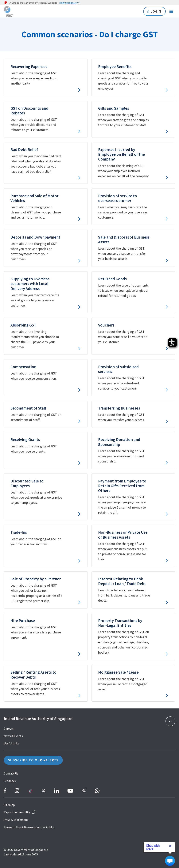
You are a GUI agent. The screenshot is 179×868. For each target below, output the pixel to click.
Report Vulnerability (19, 812)
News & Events (13, 736)
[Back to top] (170, 721)
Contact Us (11, 773)
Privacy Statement (16, 820)
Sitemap (9, 805)
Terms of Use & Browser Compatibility (29, 827)
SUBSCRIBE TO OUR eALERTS (33, 760)
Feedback (10, 781)
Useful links (11, 743)
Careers (9, 728)
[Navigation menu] (171, 11)
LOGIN (154, 11)
